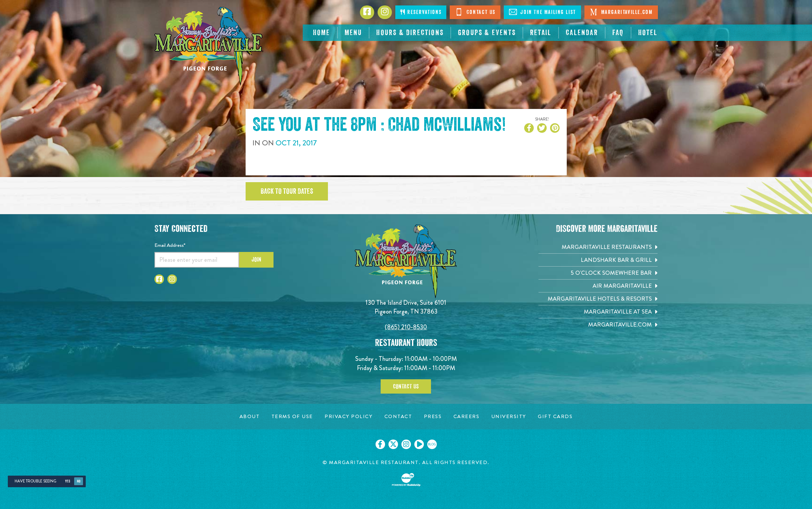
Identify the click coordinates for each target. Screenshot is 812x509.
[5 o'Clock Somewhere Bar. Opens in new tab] (598, 273)
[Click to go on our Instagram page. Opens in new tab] (406, 444)
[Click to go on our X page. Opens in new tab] (393, 444)
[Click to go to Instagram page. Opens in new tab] (385, 12)
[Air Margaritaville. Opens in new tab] (598, 286)
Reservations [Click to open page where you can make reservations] (421, 12)
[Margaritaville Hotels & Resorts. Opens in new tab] (598, 299)
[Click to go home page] (209, 46)
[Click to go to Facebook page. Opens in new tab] (367, 12)
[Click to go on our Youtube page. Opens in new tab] (419, 444)
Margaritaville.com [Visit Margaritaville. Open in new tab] (621, 12)
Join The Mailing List (542, 12)
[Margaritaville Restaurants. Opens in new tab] (598, 247)
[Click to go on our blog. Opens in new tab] (432, 444)
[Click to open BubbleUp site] (406, 480)
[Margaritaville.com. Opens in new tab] (598, 325)
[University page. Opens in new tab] (509, 417)
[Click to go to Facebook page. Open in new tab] (159, 279)
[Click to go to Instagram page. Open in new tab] (172, 279)
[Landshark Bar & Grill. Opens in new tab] (598, 260)
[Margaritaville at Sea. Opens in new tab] (598, 312)
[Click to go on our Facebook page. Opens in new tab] (380, 444)
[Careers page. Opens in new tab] (467, 417)
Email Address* (170, 245)
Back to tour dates (287, 191)
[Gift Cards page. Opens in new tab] (555, 417)
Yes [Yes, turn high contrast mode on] (68, 481)
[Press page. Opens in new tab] (433, 417)
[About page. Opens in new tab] (250, 417)
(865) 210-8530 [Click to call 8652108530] (406, 327)
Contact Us (475, 12)
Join (256, 259)
